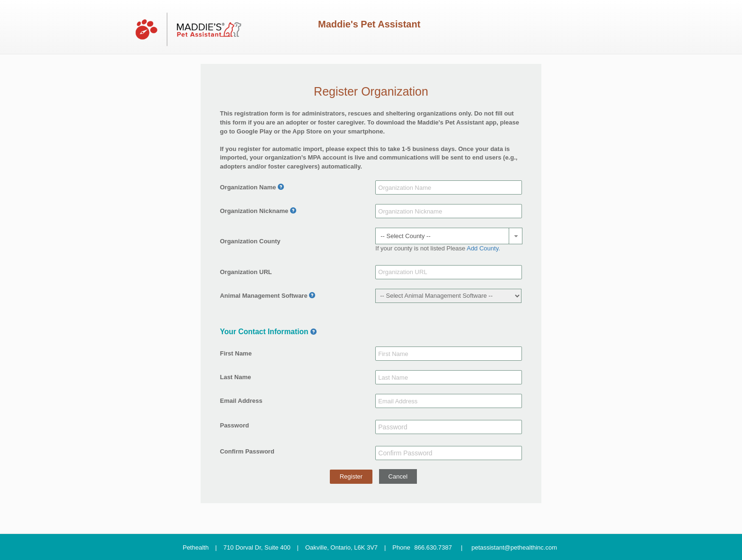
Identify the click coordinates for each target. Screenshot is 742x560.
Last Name (236, 377)
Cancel (398, 476)
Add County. (483, 248)
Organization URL (246, 272)
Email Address (241, 401)
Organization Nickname (254, 211)
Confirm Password (247, 451)
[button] (516, 236)
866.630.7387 (433, 547)
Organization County (250, 241)
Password (234, 425)
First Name (236, 353)
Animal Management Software (264, 296)
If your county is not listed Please (438, 248)
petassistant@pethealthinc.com (514, 547)
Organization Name (248, 187)
